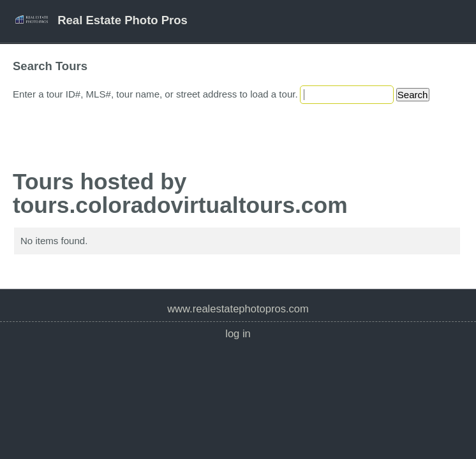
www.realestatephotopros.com (238, 309)
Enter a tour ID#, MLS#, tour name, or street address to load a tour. (155, 94)
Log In (238, 334)
